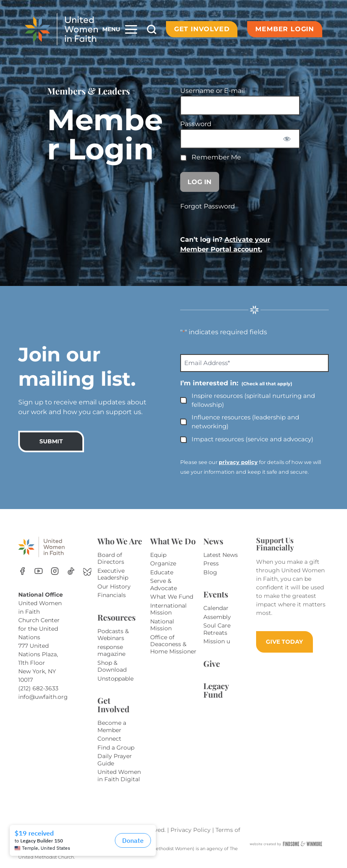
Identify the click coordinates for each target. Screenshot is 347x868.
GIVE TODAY (284, 642)
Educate (162, 572)
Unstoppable (115, 679)
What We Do (173, 541)
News (213, 541)
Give (212, 663)
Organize (163, 563)
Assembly (217, 617)
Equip (158, 555)
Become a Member (112, 726)
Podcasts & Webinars (113, 635)
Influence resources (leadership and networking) (245, 422)
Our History (114, 587)
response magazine (111, 651)
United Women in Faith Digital (119, 776)
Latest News (221, 555)
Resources (116, 617)
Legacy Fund (216, 690)
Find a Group (116, 748)
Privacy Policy (191, 830)
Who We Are (120, 541)
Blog (210, 572)
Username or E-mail (212, 91)
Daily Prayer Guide (115, 760)
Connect (109, 739)
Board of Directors (111, 559)
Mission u (217, 641)
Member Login (285, 29)
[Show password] (287, 139)
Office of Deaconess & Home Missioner (173, 644)
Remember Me (211, 157)
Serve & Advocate (164, 584)
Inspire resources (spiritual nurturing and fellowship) (253, 400)
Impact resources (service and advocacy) (252, 439)
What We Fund (172, 597)
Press (211, 563)
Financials (112, 595)
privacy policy (238, 462)
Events (216, 594)
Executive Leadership (113, 574)
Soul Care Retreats (217, 629)
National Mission (162, 625)
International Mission (168, 609)
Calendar (216, 608)
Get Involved (202, 29)
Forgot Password (208, 206)
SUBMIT (51, 441)
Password (196, 124)
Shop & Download (112, 666)
